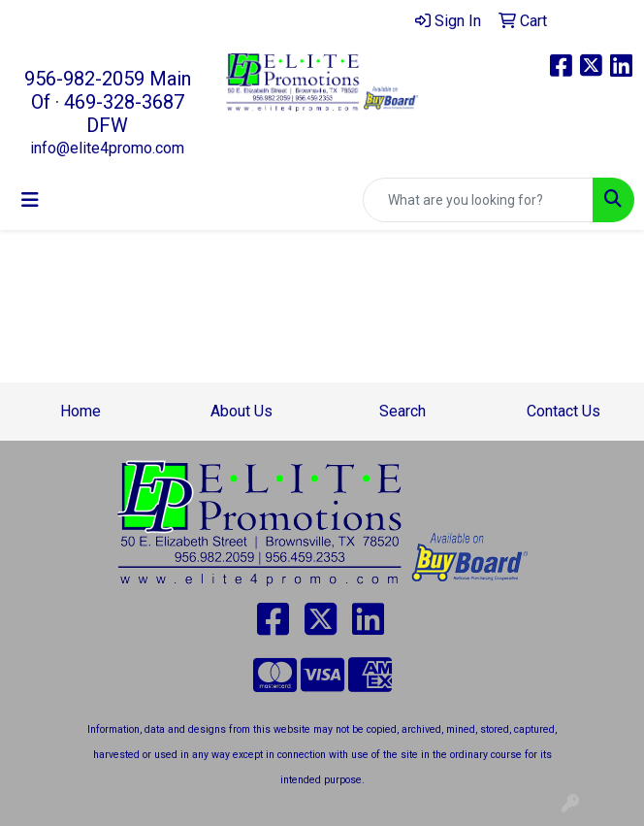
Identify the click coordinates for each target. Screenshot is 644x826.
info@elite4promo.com (107, 148)
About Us (241, 411)
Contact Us (563, 411)
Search (402, 411)
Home (80, 411)
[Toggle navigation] (30, 200)
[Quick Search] (478, 200)
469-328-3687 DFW (124, 114)
